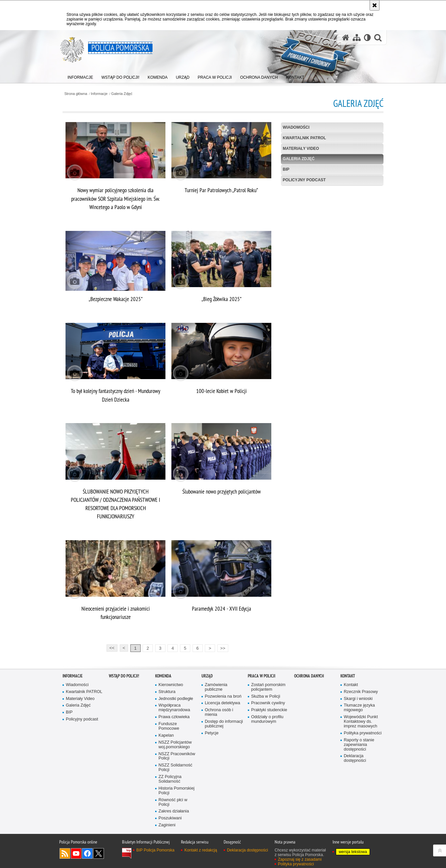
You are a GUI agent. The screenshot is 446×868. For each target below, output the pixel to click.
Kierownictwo (171, 685)
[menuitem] (80, 76)
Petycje (212, 733)
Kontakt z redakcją (201, 850)
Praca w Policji (262, 676)
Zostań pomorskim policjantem (268, 687)
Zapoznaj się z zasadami (300, 859)
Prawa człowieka (174, 717)
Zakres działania (174, 811)
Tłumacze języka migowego (359, 708)
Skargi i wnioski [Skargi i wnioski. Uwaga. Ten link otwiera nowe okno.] (358, 699)
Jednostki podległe (176, 699)
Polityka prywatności (363, 733)
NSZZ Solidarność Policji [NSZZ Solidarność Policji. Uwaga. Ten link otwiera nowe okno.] (175, 768)
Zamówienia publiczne (216, 687)
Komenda (163, 676)
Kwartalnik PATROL (305, 138)
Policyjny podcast (304, 180)
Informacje (99, 94)
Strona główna (76, 94)
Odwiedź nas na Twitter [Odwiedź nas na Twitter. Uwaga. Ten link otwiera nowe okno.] (99, 853)
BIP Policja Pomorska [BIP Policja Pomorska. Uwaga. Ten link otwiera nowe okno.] (155, 850)
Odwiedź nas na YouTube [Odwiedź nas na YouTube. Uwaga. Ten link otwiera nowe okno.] (76, 853)
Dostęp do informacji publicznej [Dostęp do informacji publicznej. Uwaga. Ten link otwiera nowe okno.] (224, 724)
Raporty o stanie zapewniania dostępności (359, 745)
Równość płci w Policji (173, 802)
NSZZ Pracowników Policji (177, 756)
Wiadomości (296, 127)
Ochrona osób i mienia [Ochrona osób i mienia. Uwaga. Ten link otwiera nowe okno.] (219, 712)
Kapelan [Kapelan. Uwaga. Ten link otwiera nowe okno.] (166, 736)
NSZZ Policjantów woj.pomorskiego (175, 745)
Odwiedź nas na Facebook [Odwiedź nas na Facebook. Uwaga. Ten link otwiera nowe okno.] (87, 853)
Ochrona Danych (309, 676)
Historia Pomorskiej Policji (177, 791)
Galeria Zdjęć (122, 94)
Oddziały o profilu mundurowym (267, 719)
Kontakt (348, 676)
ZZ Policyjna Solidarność (170, 779)
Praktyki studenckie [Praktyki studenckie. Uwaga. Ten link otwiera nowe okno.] (269, 710)
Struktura (167, 692)
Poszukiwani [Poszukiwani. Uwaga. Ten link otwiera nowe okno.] (170, 818)
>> (221, 648)
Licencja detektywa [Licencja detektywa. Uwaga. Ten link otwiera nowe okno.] (223, 703)
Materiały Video (301, 149)
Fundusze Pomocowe (169, 726)
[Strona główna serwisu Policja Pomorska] (346, 38)
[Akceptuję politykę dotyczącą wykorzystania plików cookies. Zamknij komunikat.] (375, 5)
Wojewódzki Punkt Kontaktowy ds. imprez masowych (361, 722)
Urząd (207, 676)
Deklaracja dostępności (355, 758)
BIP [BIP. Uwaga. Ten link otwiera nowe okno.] (286, 169)
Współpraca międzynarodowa (174, 708)
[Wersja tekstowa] (367, 38)
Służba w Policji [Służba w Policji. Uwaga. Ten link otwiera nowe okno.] (266, 696)
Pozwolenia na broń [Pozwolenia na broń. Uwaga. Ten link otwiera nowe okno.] (223, 696)
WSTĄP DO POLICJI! (124, 676)
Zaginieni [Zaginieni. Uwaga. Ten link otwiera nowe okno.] (167, 825)
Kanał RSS (65, 853)
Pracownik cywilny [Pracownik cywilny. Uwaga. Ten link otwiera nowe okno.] (268, 703)
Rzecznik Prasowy (361, 692)
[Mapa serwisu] (357, 38)
